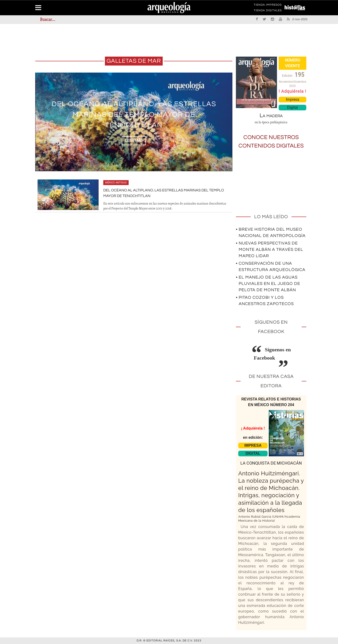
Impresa (293, 99)
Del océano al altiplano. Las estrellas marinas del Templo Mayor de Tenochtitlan (134, 114)
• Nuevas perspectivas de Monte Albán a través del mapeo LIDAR (270, 250)
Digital (292, 107)
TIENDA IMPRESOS (268, 6)
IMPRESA (253, 445)
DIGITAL (253, 453)
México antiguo (116, 183)
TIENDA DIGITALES (268, 11)
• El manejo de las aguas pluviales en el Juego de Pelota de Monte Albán (268, 284)
